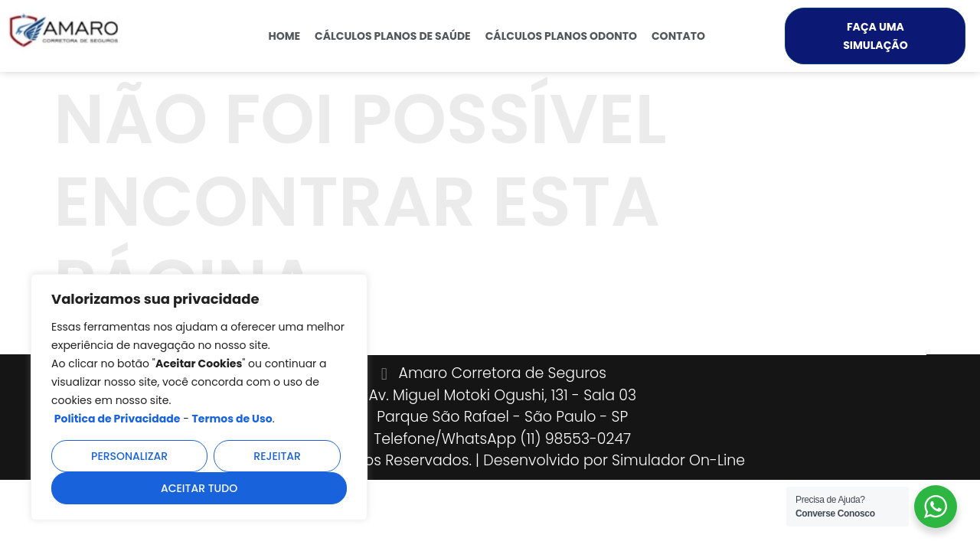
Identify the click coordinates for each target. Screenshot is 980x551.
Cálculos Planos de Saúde (393, 36)
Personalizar (129, 456)
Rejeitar (277, 456)
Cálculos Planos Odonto (561, 36)
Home (284, 36)
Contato (678, 36)
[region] (199, 397)
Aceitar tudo (199, 488)
